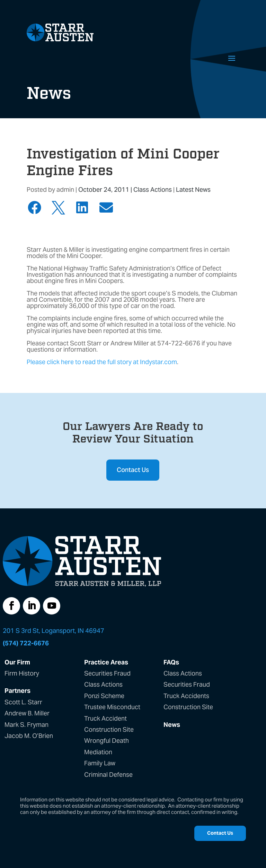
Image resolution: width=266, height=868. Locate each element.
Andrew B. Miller (27, 713)
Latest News (193, 190)
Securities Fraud (107, 673)
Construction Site (109, 729)
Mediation (98, 752)
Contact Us (133, 470)
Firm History (22, 673)
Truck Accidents (186, 696)
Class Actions (153, 190)
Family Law (100, 763)
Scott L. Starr (23, 702)
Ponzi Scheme (104, 696)
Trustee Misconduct (112, 707)
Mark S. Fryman (26, 725)
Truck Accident (105, 718)
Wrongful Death (107, 741)
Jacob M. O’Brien (29, 736)
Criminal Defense (108, 775)
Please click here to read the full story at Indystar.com (102, 362)
